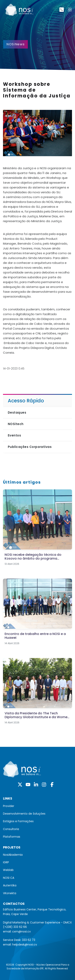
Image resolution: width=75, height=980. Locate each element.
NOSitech (16, 424)
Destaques (17, 413)
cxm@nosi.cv (21, 931)
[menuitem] (37, 806)
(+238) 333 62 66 (15, 927)
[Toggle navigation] (70, 10)
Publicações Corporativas (30, 447)
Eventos (14, 435)
